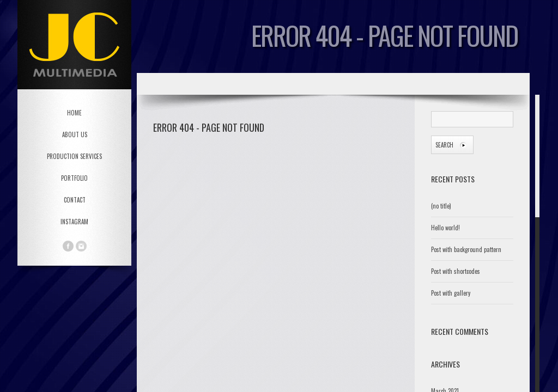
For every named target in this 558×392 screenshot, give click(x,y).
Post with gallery (451, 293)
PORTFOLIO (74, 178)
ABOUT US (75, 134)
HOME (74, 113)
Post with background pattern (466, 249)
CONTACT (75, 200)
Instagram (74, 222)
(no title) (441, 206)
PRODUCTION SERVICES (74, 156)
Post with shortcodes (456, 271)
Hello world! (445, 228)
